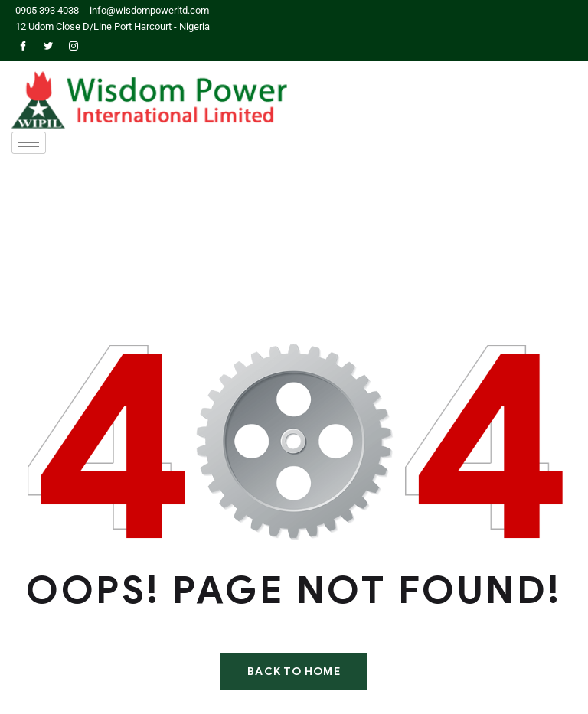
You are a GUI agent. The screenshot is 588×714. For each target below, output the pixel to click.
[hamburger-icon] (29, 143)
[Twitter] (48, 47)
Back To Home (294, 672)
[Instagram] (73, 47)
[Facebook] (23, 47)
